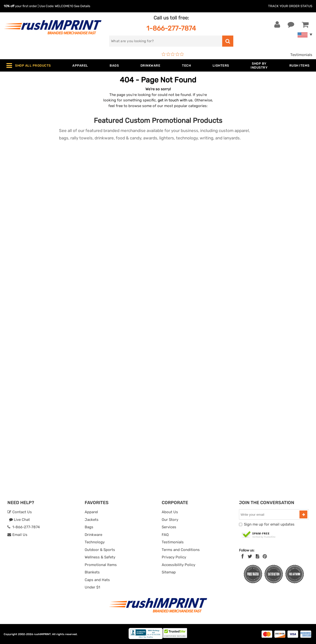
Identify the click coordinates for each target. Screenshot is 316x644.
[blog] (257, 556)
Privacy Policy (174, 557)
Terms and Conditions (181, 550)
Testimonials (301, 55)
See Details (82, 6)
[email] (270, 514)
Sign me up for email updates (269, 524)
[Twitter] (250, 556)
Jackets (92, 520)
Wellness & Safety (100, 557)
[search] (166, 41)
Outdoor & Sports (100, 550)
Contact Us (20, 512)
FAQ (165, 535)
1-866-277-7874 (171, 28)
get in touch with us (175, 100)
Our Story (170, 520)
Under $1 (92, 587)
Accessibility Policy (178, 565)
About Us (170, 512)
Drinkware (93, 535)
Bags (89, 527)
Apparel (91, 512)
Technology (95, 542)
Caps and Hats (97, 580)
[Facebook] (243, 556)
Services (169, 527)
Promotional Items (101, 565)
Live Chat (19, 520)
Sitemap (169, 572)
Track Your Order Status (290, 6)
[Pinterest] (265, 556)
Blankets (92, 572)
